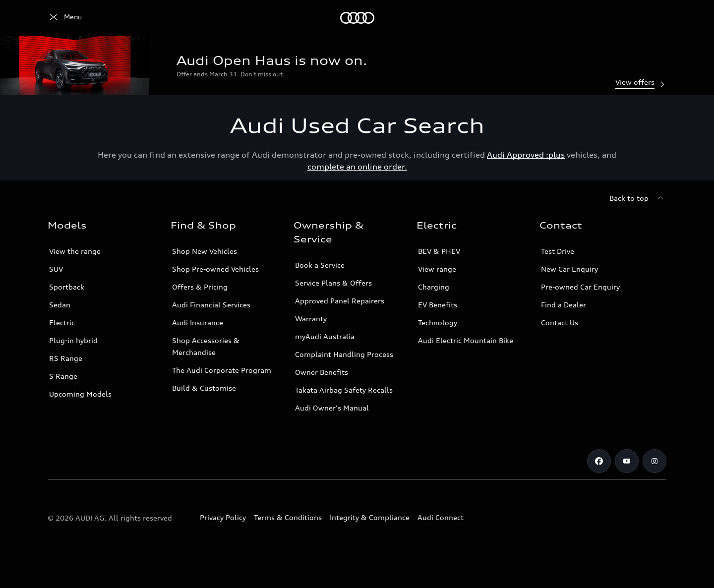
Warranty (311, 319)
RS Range (66, 358)
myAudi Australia (325, 336)
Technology (438, 323)
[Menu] (65, 18)
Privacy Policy (223, 517)
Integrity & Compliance (370, 517)
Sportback (67, 287)
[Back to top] (638, 198)
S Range (63, 376)
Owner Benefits (322, 372)
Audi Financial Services (211, 305)
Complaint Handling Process (344, 354)
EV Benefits (438, 305)
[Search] (654, 18)
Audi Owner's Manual (332, 408)
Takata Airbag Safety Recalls (344, 390)
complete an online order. (357, 167)
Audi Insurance (198, 323)
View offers (641, 83)
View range (437, 269)
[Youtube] (627, 461)
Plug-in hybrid (73, 340)
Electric (62, 323)
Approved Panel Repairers (340, 301)
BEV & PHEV (439, 251)
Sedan (60, 305)
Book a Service (320, 265)
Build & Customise (204, 388)
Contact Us (560, 323)
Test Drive (558, 251)
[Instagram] (654, 461)
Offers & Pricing (200, 287)
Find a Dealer (564, 305)
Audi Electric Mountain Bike (466, 340)
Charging (434, 287)
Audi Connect (441, 517)
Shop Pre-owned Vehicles (215, 269)
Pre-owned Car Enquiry (580, 287)
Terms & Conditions (288, 517)
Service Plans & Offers (333, 283)
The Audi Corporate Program (222, 370)
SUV (56, 269)
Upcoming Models (80, 394)
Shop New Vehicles (205, 251)
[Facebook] (599, 461)
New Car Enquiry (569, 269)
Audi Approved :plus (526, 155)
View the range (75, 251)
